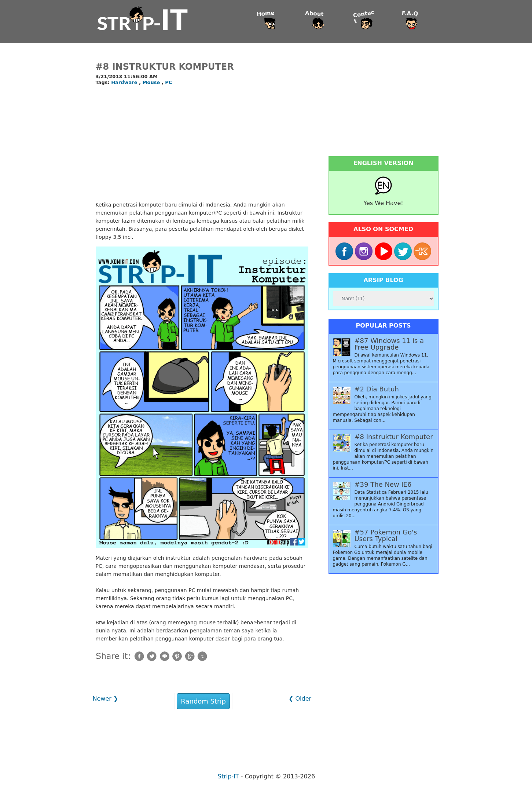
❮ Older (300, 699)
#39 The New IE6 (383, 485)
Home (266, 14)
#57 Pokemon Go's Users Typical (386, 536)
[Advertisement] (202, 144)
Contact (364, 17)
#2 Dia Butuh (377, 389)
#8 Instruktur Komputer (165, 67)
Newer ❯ (106, 699)
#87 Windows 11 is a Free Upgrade (389, 344)
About (314, 14)
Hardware (125, 82)
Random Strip (203, 701)
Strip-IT (228, 776)
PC (168, 82)
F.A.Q (410, 14)
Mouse (152, 82)
